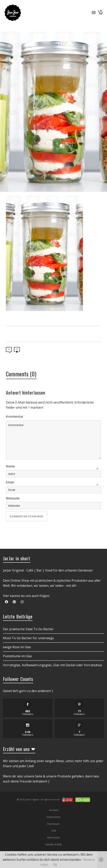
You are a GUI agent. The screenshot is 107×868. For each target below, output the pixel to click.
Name (10, 466)
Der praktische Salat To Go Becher (28, 629)
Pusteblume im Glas (17, 656)
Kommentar (15, 416)
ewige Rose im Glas (17, 647)
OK (55, 865)
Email (10, 482)
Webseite (13, 498)
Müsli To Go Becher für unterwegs (28, 638)
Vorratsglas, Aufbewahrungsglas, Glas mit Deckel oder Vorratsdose (53, 665)
